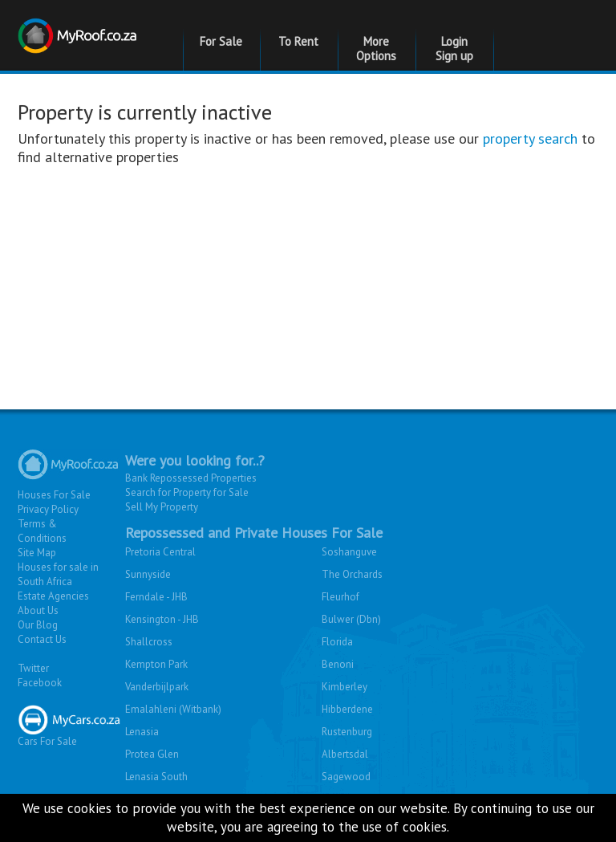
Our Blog (38, 625)
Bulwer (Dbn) (351, 619)
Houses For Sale (54, 495)
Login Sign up (454, 49)
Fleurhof (340, 597)
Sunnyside (148, 574)
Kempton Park (156, 664)
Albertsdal (345, 754)
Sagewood (346, 777)
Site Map (37, 553)
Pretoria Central (160, 552)
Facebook (40, 683)
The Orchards (352, 574)
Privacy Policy (48, 509)
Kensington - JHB (162, 619)
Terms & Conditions (42, 531)
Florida (337, 642)
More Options (376, 49)
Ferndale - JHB (156, 597)
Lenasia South (156, 777)
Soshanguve (349, 552)
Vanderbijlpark (157, 687)
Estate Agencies (53, 596)
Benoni (338, 664)
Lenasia (142, 732)
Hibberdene (347, 709)
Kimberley (344, 687)
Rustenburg (347, 732)
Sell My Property (162, 507)
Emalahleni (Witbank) (173, 709)
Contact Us (42, 639)
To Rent (298, 41)
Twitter (33, 668)
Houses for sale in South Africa (58, 574)
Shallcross (149, 642)
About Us (38, 610)
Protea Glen (152, 754)
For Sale (221, 41)
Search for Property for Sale (187, 492)
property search (530, 138)
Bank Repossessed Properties (191, 478)
